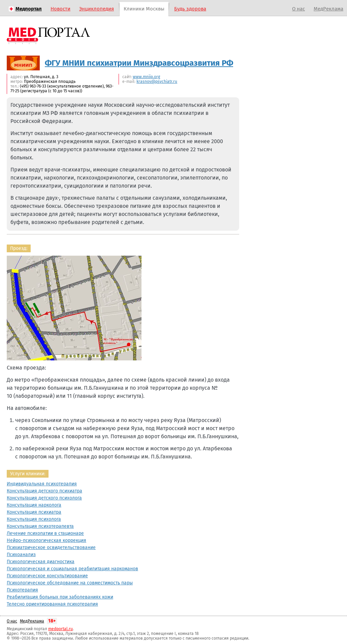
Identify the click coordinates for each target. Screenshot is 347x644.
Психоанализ (21, 555)
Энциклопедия (97, 9)
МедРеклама (328, 9)
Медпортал (29, 9)
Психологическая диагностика (41, 562)
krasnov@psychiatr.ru (157, 82)
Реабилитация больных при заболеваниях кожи (60, 597)
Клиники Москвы (144, 9)
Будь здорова (190, 9)
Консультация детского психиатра (44, 491)
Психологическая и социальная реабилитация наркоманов (72, 569)
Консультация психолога (34, 519)
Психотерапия (22, 590)
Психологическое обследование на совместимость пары (70, 583)
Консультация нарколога (34, 505)
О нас (298, 9)
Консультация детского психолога (44, 498)
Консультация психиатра (34, 512)
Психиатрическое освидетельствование (51, 548)
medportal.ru (60, 629)
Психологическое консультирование (47, 576)
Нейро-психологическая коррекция (46, 540)
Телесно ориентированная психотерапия (52, 604)
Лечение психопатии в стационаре (45, 533)
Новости (60, 9)
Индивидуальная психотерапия (42, 484)
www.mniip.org (146, 77)
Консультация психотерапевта (40, 526)
